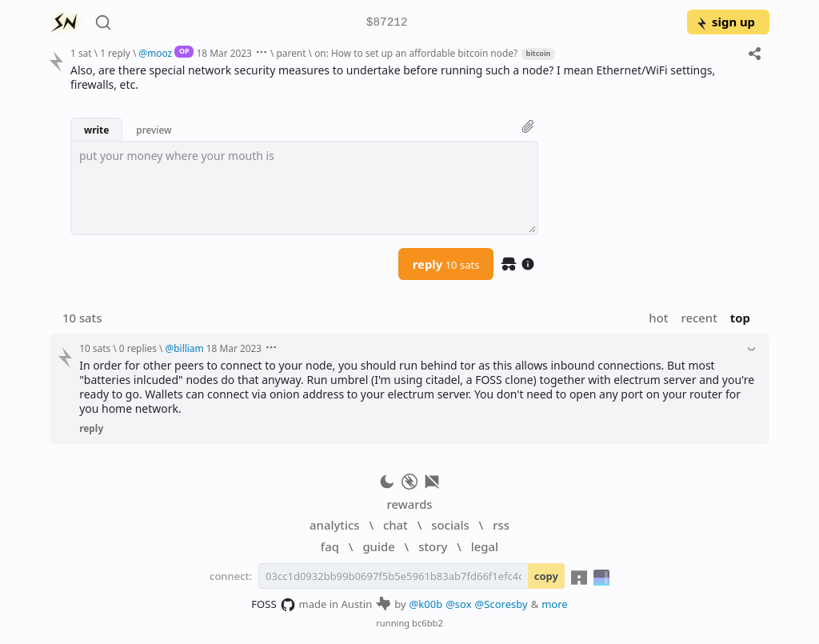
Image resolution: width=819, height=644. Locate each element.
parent (292, 53)
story (433, 546)
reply (446, 264)
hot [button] (658, 318)
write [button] (96, 130)
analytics (334, 525)
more (555, 604)
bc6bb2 (427, 623)
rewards (409, 504)
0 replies (138, 348)
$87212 (387, 23)
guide (378, 546)
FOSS (273, 605)
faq (330, 546)
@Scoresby (501, 604)
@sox (458, 604)
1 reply (115, 53)
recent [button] (699, 318)
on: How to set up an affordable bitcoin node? (416, 53)
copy (546, 576)
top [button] (740, 318)
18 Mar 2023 (224, 53)
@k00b (426, 604)
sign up (725, 22)
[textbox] (304, 188)
